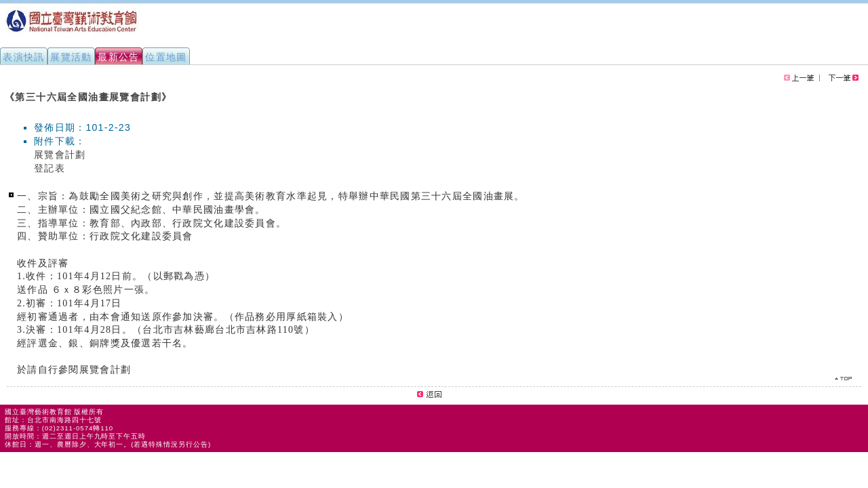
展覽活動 (71, 57)
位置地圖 (166, 57)
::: (5, 91)
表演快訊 (24, 57)
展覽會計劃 (60, 155)
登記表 (50, 168)
